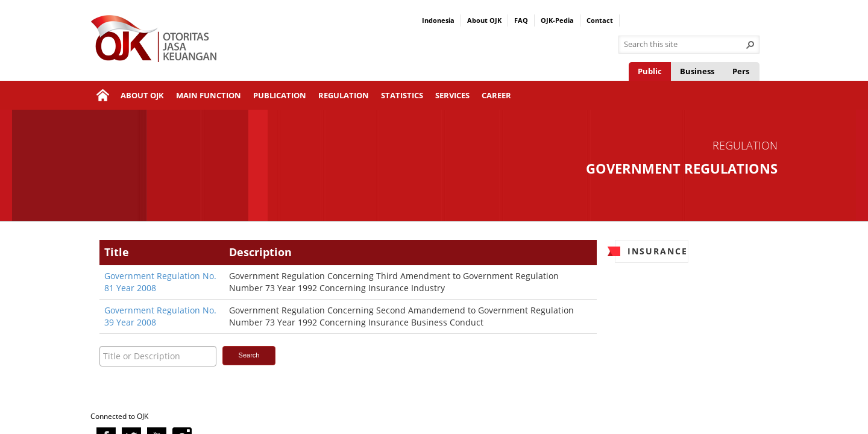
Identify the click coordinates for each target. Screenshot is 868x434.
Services (452, 95)
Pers (741, 71)
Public (650, 71)
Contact (600, 20)
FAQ (521, 20)
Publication (280, 95)
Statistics (402, 95)
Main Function (209, 95)
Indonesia (438, 20)
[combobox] (684, 45)
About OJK (484, 20)
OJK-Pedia (557, 20)
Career (496, 95)
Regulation (344, 95)
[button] (750, 45)
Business (697, 71)
